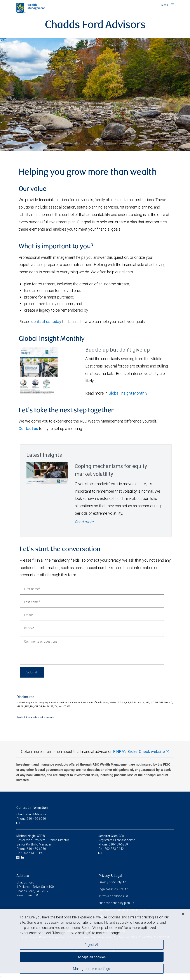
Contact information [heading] (32, 807)
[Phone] (92, 628)
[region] (95, 945)
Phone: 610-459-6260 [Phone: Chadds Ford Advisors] (31, 819)
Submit (32, 672)
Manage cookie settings (92, 969)
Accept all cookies (92, 957)
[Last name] (92, 602)
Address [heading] (23, 876)
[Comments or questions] (92, 650)
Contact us (28, 429)
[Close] (183, 914)
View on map (25, 895)
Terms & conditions (112, 896)
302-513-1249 (32, 853)
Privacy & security (110, 882)
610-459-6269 (118, 844)
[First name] (92, 589)
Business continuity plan (114, 903)
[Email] (92, 615)
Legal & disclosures (111, 889)
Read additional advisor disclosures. (35, 717)
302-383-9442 (114, 849)
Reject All (92, 945)
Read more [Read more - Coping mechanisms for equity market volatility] (84, 522)
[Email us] (18, 823)
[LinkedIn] (23, 857)
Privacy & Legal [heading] (110, 876)
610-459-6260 (36, 849)
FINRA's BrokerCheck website (139, 751)
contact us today (46, 322)
